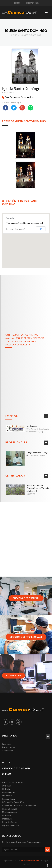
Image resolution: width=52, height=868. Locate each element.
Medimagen (32, 426)
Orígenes (6, 786)
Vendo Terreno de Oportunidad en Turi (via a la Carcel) (38, 488)
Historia (6, 789)
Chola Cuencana (9, 809)
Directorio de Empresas (26, 598)
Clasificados (15, 476)
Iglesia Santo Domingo (21, 88)
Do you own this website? (16, 229)
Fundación (7, 796)
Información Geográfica (13, 802)
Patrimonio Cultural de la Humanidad (19, 805)
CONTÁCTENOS (33, 3)
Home (14, 35)
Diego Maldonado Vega (37, 452)
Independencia (9, 799)
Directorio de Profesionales (26, 637)
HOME (17, 3)
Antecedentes (8, 792)
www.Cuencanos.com (30, 861)
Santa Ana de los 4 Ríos (13, 782)
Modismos (7, 815)
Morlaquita (7, 819)
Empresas (12, 416)
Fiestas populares (10, 812)
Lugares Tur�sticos (30, 35)
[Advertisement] (26, 302)
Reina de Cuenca (10, 822)
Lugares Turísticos (11, 825)
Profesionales (16, 442)
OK (41, 229)
